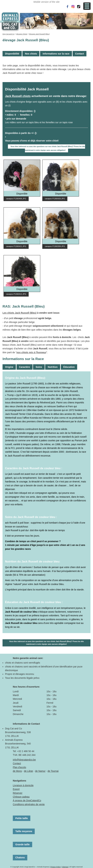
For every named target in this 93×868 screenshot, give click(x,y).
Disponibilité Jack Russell (27, 89)
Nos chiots (31, 54)
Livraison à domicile (23, 785)
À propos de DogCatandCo (27, 800)
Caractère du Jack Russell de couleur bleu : (34, 468)
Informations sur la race (56, 54)
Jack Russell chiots (18, 96)
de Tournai (53, 771)
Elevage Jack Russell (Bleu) (39, 34)
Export (16, 789)
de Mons (17, 771)
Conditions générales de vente (29, 804)
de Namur (40, 771)
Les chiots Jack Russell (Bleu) (20, 313)
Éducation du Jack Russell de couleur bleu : (34, 602)
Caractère (25, 367)
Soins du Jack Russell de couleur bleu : (31, 517)
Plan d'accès (19, 767)
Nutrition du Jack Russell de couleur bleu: (33, 561)
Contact (80, 54)
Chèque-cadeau (21, 797)
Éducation (69, 367)
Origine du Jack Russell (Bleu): (25, 378)
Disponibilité (12, 54)
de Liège (28, 771)
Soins (39, 367)
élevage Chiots (22, 34)
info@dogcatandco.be (24, 760)
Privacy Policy (56, 867)
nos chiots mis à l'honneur (31, 352)
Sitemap (65, 867)
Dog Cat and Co (8, 34)
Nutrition (53, 367)
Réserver (18, 793)
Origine (9, 367)
